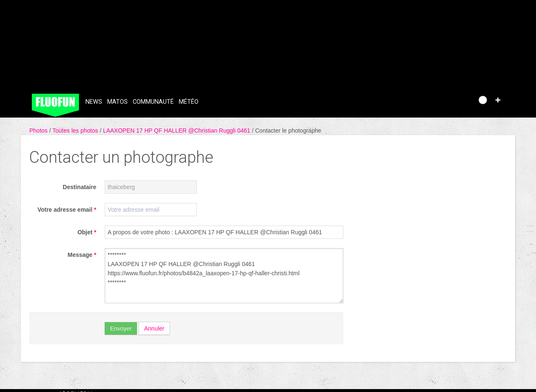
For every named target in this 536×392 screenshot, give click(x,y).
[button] (498, 100)
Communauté (153, 102)
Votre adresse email (67, 210)
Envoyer (121, 328)
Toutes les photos (76, 131)
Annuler (154, 328)
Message (82, 255)
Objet (87, 232)
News (94, 102)
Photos (39, 131)
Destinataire (80, 187)
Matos (117, 102)
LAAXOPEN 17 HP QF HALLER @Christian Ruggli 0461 (178, 131)
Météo (189, 102)
